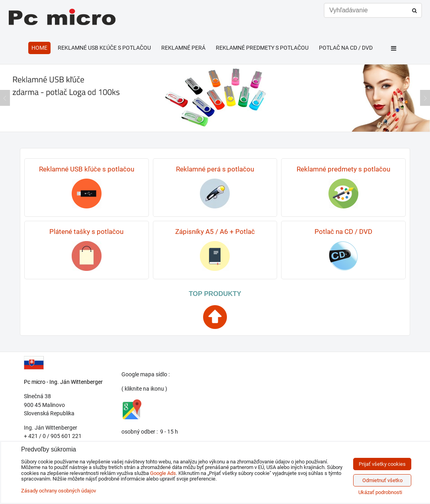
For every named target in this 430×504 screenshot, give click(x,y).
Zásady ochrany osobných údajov (59, 491)
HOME (39, 48)
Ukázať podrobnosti (380, 492)
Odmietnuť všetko (382, 480)
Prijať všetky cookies (382, 464)
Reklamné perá (183, 48)
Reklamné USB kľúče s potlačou (104, 48)
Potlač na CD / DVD (346, 48)
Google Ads (163, 473)
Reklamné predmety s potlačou (262, 48)
